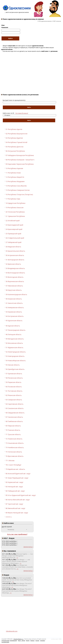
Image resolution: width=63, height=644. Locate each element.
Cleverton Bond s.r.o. (18, 639)
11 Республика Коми (13, 173)
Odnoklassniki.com (12, 631)
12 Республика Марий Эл (15, 177)
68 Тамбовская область (14, 421)
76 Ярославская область (15, 456)
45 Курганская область (14, 321)
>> (17, 558)
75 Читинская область (14, 452)
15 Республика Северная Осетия (18, 190)
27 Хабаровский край (14, 242)
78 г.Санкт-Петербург (14, 465)
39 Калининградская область (16, 294)
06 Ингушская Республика (15, 151)
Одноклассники (5, 641)
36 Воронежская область (15, 281)
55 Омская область (13, 365)
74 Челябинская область (15, 447)
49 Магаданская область (15, 339)
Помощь (32, 641)
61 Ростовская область (14, 391)
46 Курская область (13, 326)
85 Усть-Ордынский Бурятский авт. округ (21, 495)
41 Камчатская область (14, 303)
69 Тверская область (13, 426)
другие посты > (28, 547)
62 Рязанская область (14, 395)
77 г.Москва (10, 461)
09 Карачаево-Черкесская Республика (20, 164)
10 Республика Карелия (14, 168)
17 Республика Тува (13, 199)
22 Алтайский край (13, 221)
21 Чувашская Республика (15, 216)
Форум (28, 641)
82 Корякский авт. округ (15, 482)
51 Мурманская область (15, 347)
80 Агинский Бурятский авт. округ (18, 474)
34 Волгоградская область (15, 273)
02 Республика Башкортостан (17, 134)
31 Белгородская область (15, 260)
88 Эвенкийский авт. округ (16, 508)
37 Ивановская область (14, 286)
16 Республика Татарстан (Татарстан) (19, 194)
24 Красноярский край (14, 229)
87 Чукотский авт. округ (14, 504)
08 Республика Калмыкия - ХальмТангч (20, 160)
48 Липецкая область (14, 334)
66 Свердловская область (15, 413)
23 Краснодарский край (14, 225)
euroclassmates (5, 642)
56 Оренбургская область (15, 369)
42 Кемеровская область (15, 307)
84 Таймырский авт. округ (15, 491)
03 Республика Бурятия (14, 138)
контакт (37, 641)
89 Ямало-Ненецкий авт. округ (17, 513)
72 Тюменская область (14, 439)
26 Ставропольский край (15, 238)
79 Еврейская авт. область (15, 469)
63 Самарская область (14, 400)
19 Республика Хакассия (15, 208)
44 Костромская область (15, 316)
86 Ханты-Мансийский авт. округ (18, 500)
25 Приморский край (13, 234)
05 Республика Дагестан (15, 147)
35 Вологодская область (15, 277)
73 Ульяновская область (15, 443)
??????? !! (9, 517)
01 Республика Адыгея (14, 129)
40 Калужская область (14, 299)
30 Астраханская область (15, 255)
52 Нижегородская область (16, 352)
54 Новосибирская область (16, 361)
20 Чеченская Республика (15, 212)
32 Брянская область (13, 264)
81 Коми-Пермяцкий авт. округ (17, 478)
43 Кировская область (14, 312)
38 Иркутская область (14, 290)
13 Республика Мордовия (15, 181)
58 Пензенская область (14, 378)
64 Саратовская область (15, 404)
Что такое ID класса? (22, 113)
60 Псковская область (14, 387)
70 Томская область (13, 430)
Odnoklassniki (13, 641)
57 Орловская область (14, 374)
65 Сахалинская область (15, 408)
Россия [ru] (11, 530)
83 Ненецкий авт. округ (14, 487)
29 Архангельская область (15, 251)
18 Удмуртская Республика (16, 203)
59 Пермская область (14, 382)
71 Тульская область (13, 434)
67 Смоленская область (14, 417)
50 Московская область (14, 343)
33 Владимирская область (15, 268)
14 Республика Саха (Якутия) (16, 186)
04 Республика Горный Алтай (17, 142)
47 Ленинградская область (16, 330)
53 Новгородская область (15, 356)
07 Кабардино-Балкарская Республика (20, 155)
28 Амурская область (13, 247)
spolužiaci (43, 641)
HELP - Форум (22, 641)
